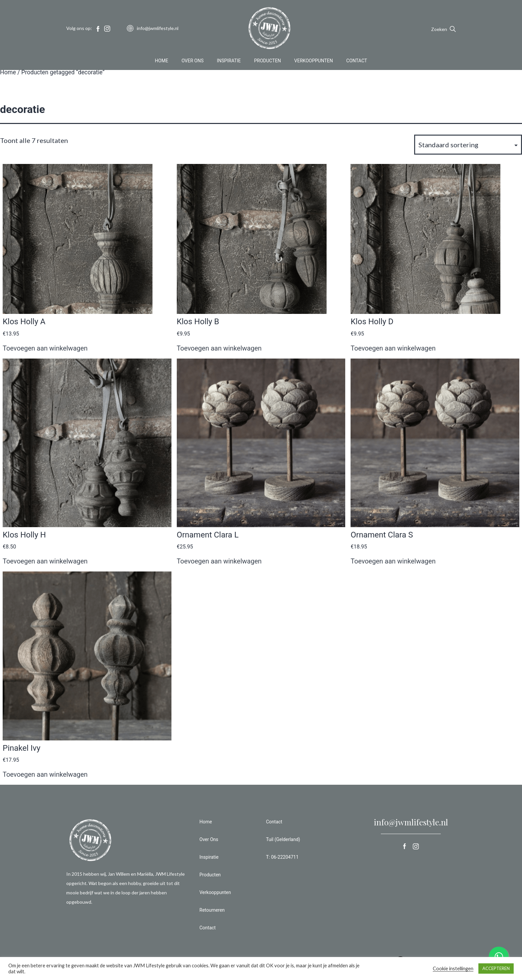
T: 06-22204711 (282, 857)
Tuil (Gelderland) (283, 839)
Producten (267, 61)
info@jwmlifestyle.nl (411, 822)
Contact (357, 61)
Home (161, 61)
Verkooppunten (314, 61)
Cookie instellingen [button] (453, 969)
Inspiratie (229, 61)
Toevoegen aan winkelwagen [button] (45, 348)
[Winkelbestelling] (468, 145)
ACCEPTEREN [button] (496, 968)
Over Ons (192, 61)
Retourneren (212, 910)
